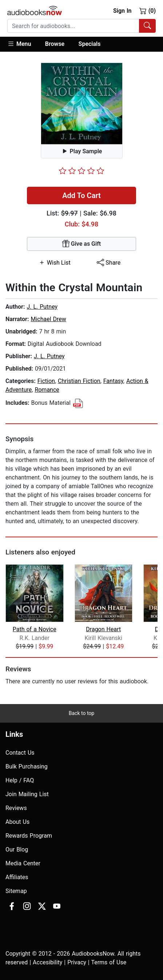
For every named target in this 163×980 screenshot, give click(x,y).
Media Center (23, 863)
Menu (19, 44)
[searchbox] (73, 26)
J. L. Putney (42, 307)
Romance (47, 390)
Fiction (46, 381)
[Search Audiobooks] (147, 26)
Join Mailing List (27, 794)
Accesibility (47, 962)
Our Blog (17, 849)
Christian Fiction (79, 381)
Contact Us (20, 753)
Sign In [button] (122, 11)
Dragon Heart (103, 629)
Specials (90, 44)
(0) (148, 11)
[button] (23, 44)
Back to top (81, 713)
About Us (17, 822)
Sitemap (16, 891)
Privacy (77, 962)
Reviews (16, 808)
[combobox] (81, 26)
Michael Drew (48, 319)
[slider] (81, 171)
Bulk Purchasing (27, 766)
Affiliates (17, 877)
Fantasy (113, 381)
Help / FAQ (20, 780)
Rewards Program (29, 836)
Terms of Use (109, 962)
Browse (55, 44)
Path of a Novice (35, 629)
